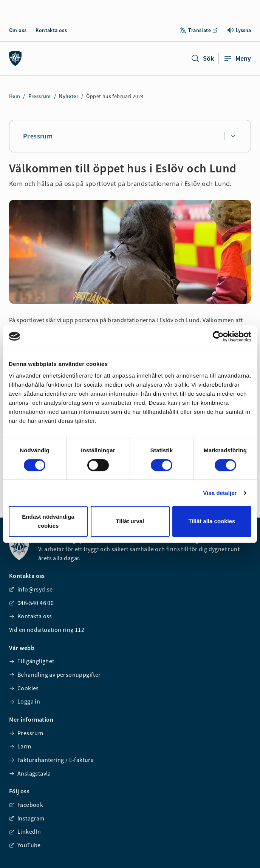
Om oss (18, 30)
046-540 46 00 (31, 603)
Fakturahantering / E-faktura (51, 760)
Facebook (26, 805)
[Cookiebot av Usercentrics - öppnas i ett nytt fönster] (218, 336)
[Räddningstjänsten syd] (15, 58)
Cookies (24, 688)
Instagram (27, 818)
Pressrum (40, 96)
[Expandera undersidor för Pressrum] (233, 136)
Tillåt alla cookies (212, 521)
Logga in (25, 701)
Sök (202, 58)
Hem (15, 96)
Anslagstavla (30, 773)
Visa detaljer (220, 493)
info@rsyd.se (31, 589)
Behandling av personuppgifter (55, 674)
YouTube (25, 845)
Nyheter (69, 96)
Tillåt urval (130, 521)
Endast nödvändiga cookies (48, 521)
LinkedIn (25, 831)
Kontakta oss (51, 30)
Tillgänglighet (32, 661)
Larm (20, 746)
